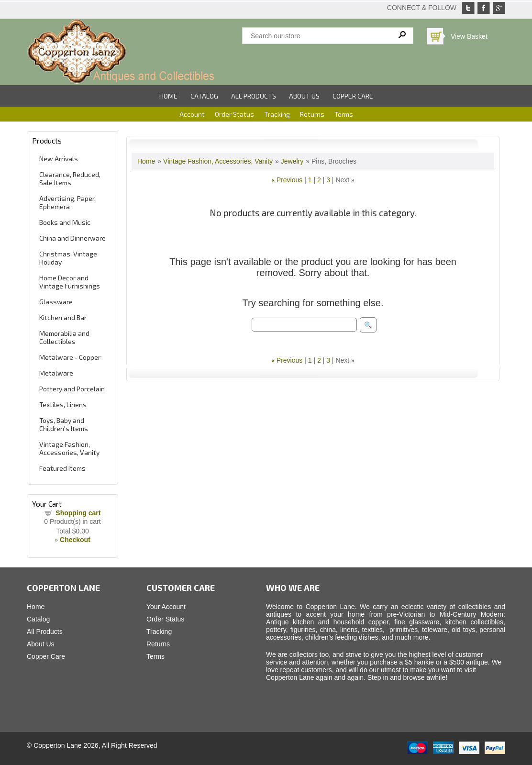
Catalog (204, 96)
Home (168, 96)
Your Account (166, 607)
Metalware (56, 373)
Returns (312, 114)
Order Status (234, 114)
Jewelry (292, 161)
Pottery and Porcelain (72, 389)
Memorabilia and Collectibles (64, 337)
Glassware (56, 302)
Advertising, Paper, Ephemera (67, 202)
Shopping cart (78, 513)
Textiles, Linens (63, 405)
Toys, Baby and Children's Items (64, 424)
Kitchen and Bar (63, 317)
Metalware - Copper (70, 357)
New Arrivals (59, 159)
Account (192, 114)
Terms (344, 114)
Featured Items (62, 468)
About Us (304, 96)
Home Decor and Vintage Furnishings (70, 282)
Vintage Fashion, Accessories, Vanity (69, 448)
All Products (254, 96)
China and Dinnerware (72, 238)
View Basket (469, 36)
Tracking (277, 114)
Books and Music (65, 222)
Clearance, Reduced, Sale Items (70, 178)
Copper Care (353, 96)
